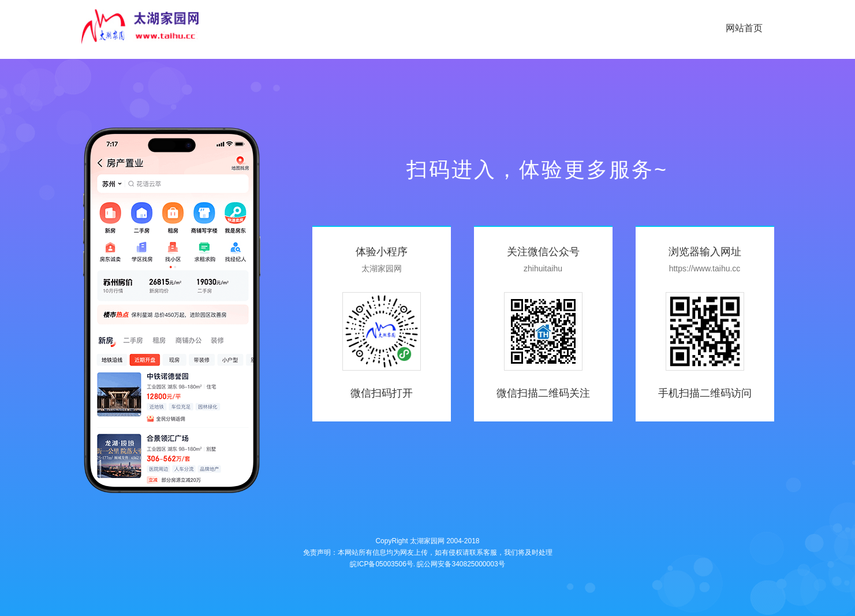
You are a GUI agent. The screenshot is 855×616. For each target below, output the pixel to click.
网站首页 (744, 28)
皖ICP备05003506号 (381, 564)
